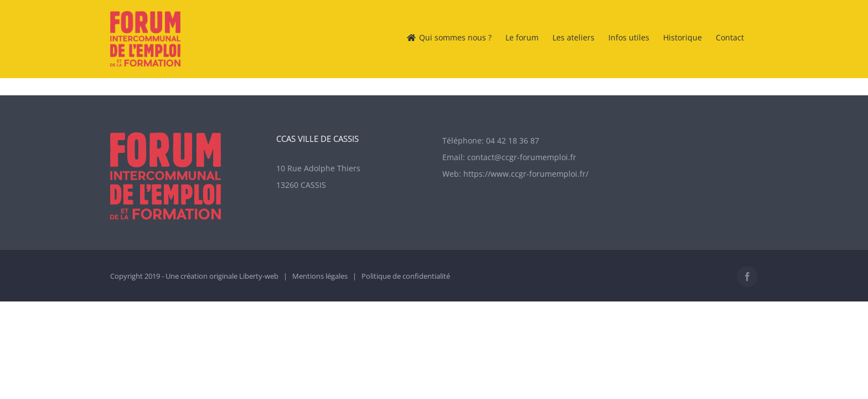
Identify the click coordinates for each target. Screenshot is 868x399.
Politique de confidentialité (406, 276)
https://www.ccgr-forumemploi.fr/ (526, 174)
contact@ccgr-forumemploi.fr (522, 157)
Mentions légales (320, 276)
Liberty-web (259, 276)
